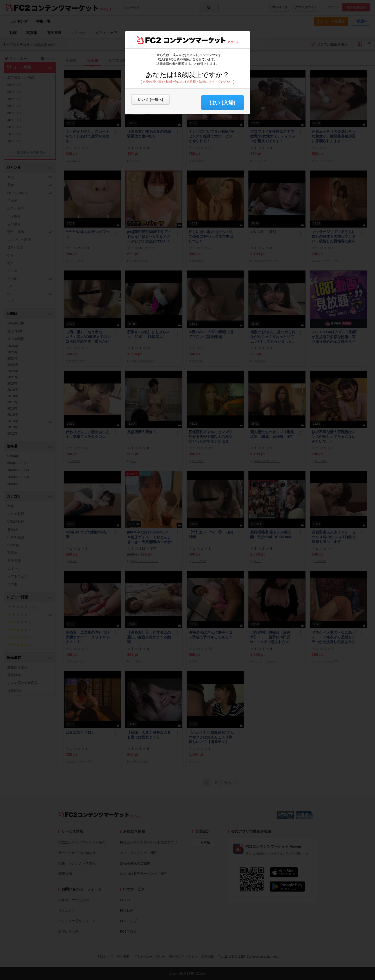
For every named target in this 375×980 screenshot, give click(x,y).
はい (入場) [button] (223, 103)
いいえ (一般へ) (150, 99)
